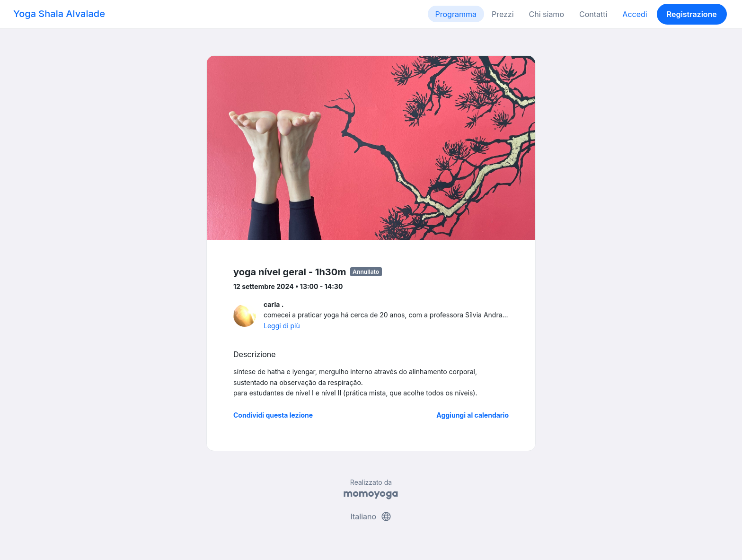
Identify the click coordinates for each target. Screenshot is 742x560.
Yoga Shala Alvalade (59, 14)
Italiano (371, 516)
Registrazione (692, 14)
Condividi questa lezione (273, 415)
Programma (456, 14)
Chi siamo (547, 14)
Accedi (635, 14)
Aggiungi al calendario (473, 415)
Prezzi (503, 14)
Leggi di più (282, 326)
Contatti (593, 14)
